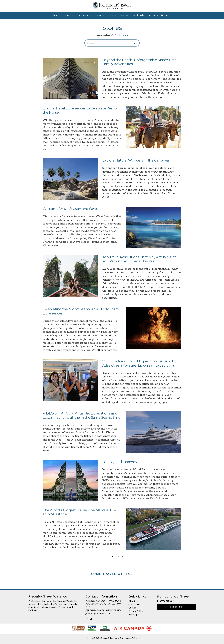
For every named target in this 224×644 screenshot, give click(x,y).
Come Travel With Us (112, 574)
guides (100, 15)
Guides (132, 608)
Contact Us (134, 605)
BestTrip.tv (134, 615)
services (69, 15)
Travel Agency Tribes (129, 638)
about (152, 15)
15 (112, 556)
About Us (133, 601)
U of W (125, 15)
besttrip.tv (139, 15)
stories (112, 15)
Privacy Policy (136, 611)
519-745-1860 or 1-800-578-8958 (105, 610)
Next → (119, 556)
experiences (86, 15)
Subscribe (176, 607)
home (56, 15)
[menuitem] (56, 15)
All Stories (121, 35)
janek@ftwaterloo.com (99, 614)
